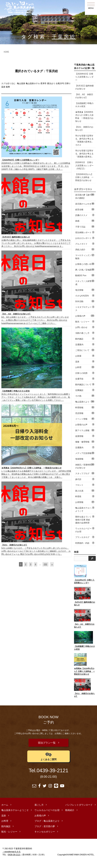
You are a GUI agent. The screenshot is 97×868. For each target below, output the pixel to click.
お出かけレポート (85, 244)
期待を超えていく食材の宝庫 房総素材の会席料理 (85, 526)
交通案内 (85, 350)
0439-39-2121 (52, 777)
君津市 (43, 83)
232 (45, 564)
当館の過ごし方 (85, 339)
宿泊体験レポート (85, 238)
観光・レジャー (85, 327)
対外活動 (85, 307)
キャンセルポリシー (45, 838)
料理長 (85, 502)
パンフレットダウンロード (79, 811)
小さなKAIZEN (85, 302)
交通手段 (85, 385)
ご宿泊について (85, 356)
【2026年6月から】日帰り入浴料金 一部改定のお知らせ (84, 182)
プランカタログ (85, 543)
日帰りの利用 (85, 379)
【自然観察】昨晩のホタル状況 (83, 105)
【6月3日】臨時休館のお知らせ (83, 87)
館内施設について (85, 390)
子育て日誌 (85, 233)
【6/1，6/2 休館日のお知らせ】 (84, 96)
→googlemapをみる (11, 858)
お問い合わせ (85, 333)
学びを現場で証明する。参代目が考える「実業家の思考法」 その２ (83, 140)
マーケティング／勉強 (85, 263)
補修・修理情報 (85, 448)
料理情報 (85, 413)
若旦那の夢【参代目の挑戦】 (85, 202)
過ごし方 (39, 811)
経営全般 (85, 215)
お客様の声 (85, 322)
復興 (8, 87)
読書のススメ (85, 221)
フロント (85, 491)
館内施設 (85, 345)
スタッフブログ (85, 479)
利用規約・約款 (85, 549)
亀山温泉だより (85, 408)
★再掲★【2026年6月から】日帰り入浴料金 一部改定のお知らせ (84, 117)
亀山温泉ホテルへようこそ (85, 515)
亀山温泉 (21, 83)
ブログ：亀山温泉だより (47, 827)
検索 (76, 558)
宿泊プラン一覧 (47, 749)
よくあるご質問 (49, 762)
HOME (6, 52)
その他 (85, 402)
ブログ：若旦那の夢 (45, 832)
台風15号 (60, 83)
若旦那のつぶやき (85, 210)
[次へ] (52, 564)
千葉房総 (64, 37)
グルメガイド (85, 250)
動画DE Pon (85, 281)
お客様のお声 (85, 431)
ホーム (5, 811)
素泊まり (51, 83)
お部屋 (85, 362)
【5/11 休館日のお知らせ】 (83, 128)
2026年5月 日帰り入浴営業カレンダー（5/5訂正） (84, 169)
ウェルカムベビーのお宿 (85, 536)
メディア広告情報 (85, 459)
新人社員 (85, 497)
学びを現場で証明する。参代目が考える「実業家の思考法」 (83, 155)
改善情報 (85, 442)
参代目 (85, 485)
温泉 (85, 368)
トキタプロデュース (85, 315)
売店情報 (85, 419)
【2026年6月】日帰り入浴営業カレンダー (84, 77)
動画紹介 (70, 816)
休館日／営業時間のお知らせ (85, 472)
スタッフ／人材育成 (85, 289)
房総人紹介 (85, 255)
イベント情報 (85, 425)
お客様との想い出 (85, 270)
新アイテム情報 (85, 436)
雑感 (85, 227)
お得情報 (85, 508)
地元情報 (85, 296)
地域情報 (85, 465)
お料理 (85, 373)
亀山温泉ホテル (33, 83)
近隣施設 (85, 396)
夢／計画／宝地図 (85, 276)
